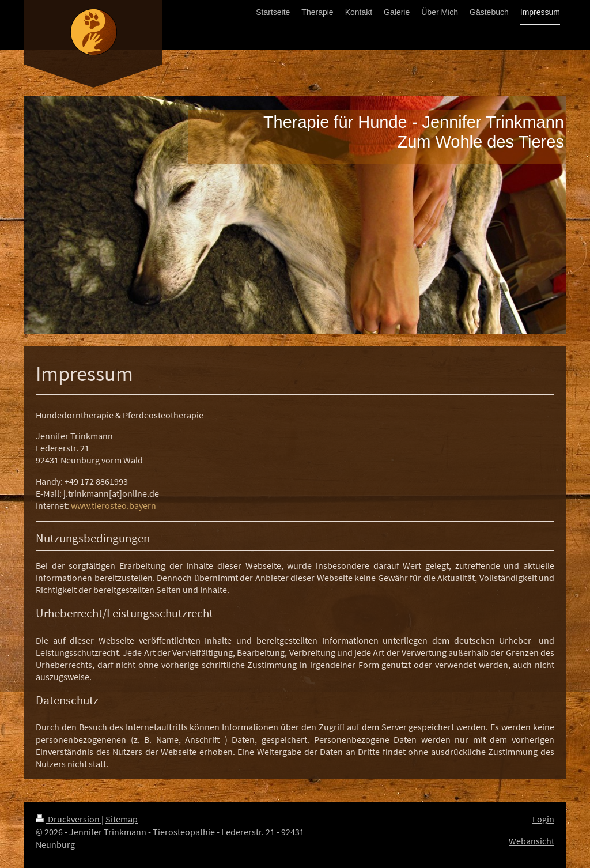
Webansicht (532, 841)
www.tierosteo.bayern (114, 506)
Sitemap (122, 819)
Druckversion (69, 819)
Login (543, 819)
